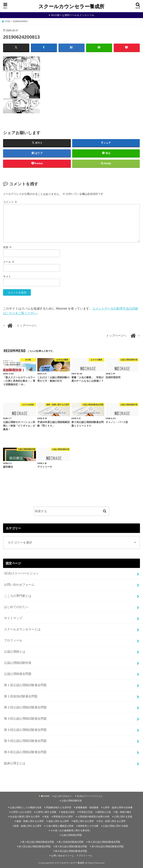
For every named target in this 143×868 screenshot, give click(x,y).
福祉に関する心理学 (59, 821)
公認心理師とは (15, 651)
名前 (7, 247)
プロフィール (13, 640)
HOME (45, 796)
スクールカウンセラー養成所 (71, 6)
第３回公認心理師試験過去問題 (25, 718)
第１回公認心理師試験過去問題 (25, 685)
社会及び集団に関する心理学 (25, 817)
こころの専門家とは (18, 596)
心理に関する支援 (123, 817)
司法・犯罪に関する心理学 (112, 821)
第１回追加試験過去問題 (21, 696)
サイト (7, 276)
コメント (10, 202)
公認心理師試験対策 (18, 663)
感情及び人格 (104, 812)
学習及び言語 (86, 812)
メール (9, 262)
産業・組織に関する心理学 (28, 826)
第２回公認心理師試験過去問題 (25, 707)
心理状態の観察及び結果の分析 (93, 817)
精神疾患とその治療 (88, 826)
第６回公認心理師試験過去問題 (25, 752)
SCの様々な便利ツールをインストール (73, 15)
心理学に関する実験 (46, 812)
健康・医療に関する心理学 (30, 821)
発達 (46, 817)
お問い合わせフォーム (19, 585)
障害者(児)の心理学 (63, 817)
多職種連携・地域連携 (87, 807)
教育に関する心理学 (84, 821)
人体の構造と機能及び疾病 (60, 826)
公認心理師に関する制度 (115, 826)
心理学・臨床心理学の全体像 (118, 807)
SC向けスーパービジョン (21, 573)
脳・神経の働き (123, 812)
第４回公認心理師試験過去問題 (25, 729)
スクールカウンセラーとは (22, 629)
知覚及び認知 (68, 812)
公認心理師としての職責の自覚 (26, 807)
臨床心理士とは (15, 763)
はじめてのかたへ (16, 607)
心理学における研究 (21, 812)
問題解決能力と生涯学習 (59, 807)
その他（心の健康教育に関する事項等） (71, 830)
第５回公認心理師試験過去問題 (25, 741)
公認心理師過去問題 (18, 674)
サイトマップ (13, 618)
